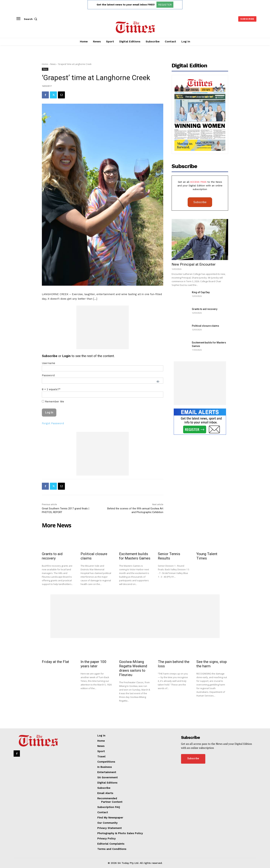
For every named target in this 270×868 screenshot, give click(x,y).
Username (48, 363)
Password (48, 375)
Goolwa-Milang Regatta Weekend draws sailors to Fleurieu (133, 668)
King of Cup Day (201, 292)
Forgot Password (53, 423)
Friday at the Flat (55, 662)
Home (45, 64)
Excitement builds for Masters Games (135, 556)
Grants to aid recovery (205, 309)
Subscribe (200, 202)
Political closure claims (205, 326)
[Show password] (158, 381)
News (53, 64)
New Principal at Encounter (194, 264)
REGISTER (165, 5)
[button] (31, 19)
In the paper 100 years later (93, 664)
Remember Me (53, 402)
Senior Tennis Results (169, 556)
